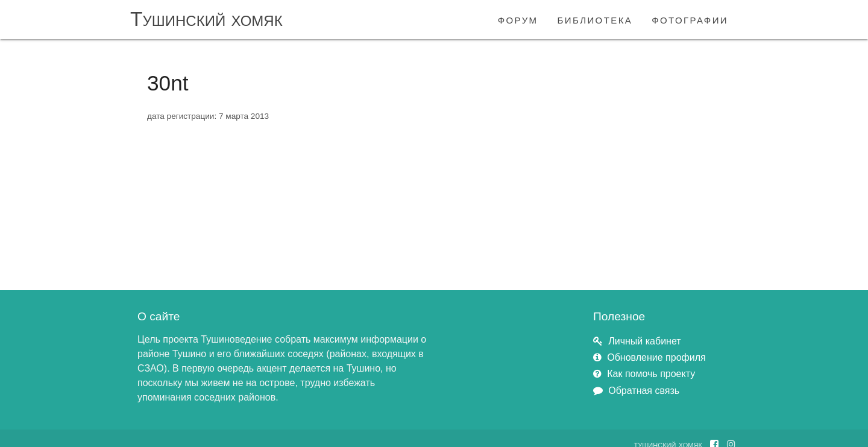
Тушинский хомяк (206, 19)
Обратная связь (644, 391)
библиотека (595, 19)
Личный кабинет (644, 341)
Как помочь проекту (651, 374)
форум (518, 19)
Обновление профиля (656, 357)
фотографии (690, 19)
